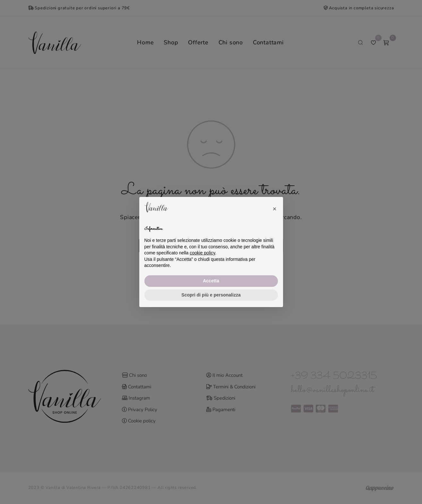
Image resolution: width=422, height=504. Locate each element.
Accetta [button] (211, 281)
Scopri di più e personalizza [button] (211, 295)
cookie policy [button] (202, 253)
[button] (275, 207)
